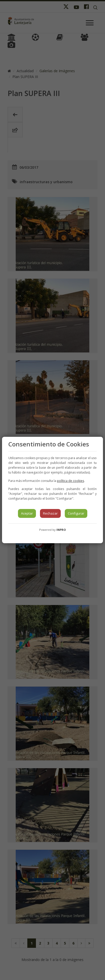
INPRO (61, 530)
